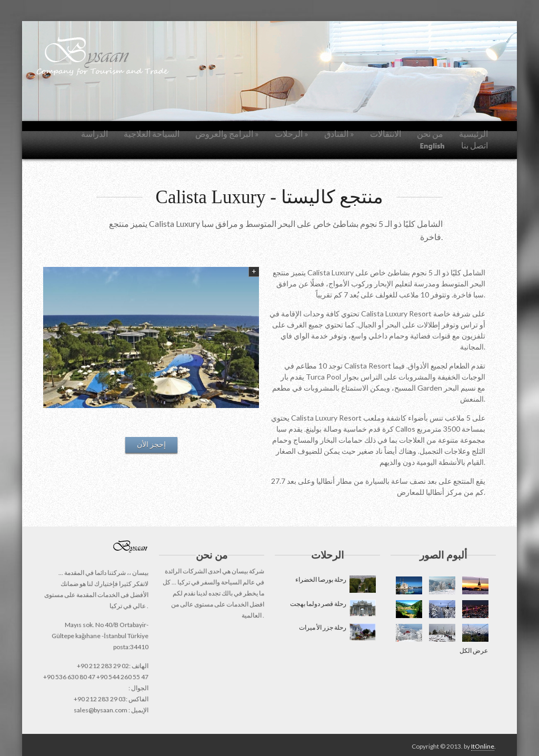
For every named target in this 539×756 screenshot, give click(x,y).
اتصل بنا (475, 145)
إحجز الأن (151, 444)
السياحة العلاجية (152, 133)
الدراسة (94, 133)
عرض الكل (474, 650)
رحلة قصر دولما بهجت (332, 608)
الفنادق (339, 133)
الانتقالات (386, 133)
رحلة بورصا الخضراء (335, 584)
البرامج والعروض (227, 133)
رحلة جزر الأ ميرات (337, 632)
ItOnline (483, 746)
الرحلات (292, 133)
